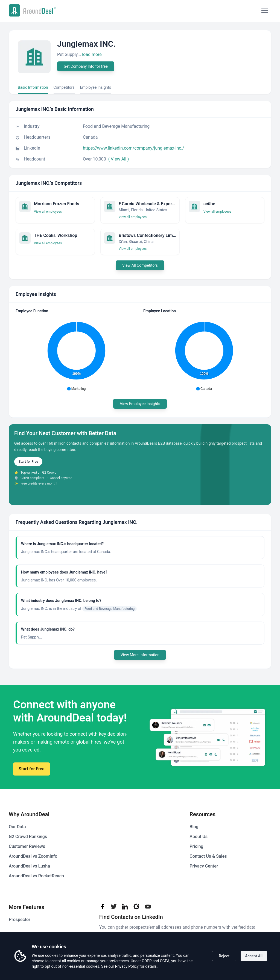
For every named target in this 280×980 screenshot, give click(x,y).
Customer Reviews (27, 846)
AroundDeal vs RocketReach (36, 876)
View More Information (140, 655)
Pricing (196, 846)
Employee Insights (96, 87)
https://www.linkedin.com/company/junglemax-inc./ (133, 148)
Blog (194, 827)
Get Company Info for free (86, 66)
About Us (199, 837)
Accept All (254, 956)
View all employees (48, 212)
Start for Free (28, 462)
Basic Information (33, 87)
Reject (224, 956)
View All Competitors (140, 265)
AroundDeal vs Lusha (29, 866)
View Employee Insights (140, 404)
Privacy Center (204, 866)
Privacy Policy (127, 966)
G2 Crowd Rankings (28, 837)
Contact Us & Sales (208, 856)
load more (92, 54)
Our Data (17, 827)
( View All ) (119, 159)
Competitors (64, 87)
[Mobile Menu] (265, 10)
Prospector (20, 920)
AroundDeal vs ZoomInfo (33, 856)
